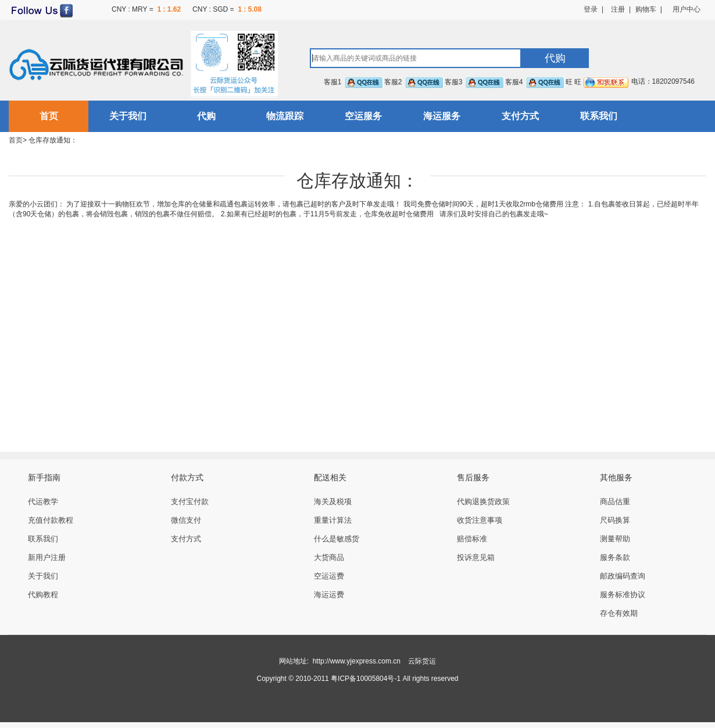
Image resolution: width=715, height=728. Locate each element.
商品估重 (615, 502)
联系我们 (599, 116)
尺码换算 (615, 520)
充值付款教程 (51, 520)
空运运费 (329, 576)
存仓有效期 (619, 613)
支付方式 (520, 116)
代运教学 (43, 502)
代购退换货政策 (483, 502)
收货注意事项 (480, 520)
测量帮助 (615, 539)
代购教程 (43, 595)
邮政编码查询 (623, 576)
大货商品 (329, 557)
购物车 (646, 9)
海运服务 (442, 116)
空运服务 (363, 116)
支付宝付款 (190, 502)
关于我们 (128, 116)
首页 (49, 116)
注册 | (617, 9)
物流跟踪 (285, 116)
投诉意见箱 (476, 557)
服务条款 (615, 557)
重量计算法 (333, 520)
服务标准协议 (623, 595)
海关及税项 (333, 502)
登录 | (594, 9)
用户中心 (687, 9)
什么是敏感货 (337, 539)
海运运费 (329, 595)
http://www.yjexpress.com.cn (357, 661)
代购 (206, 116)
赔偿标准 (472, 539)
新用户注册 (47, 557)
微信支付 (186, 520)
